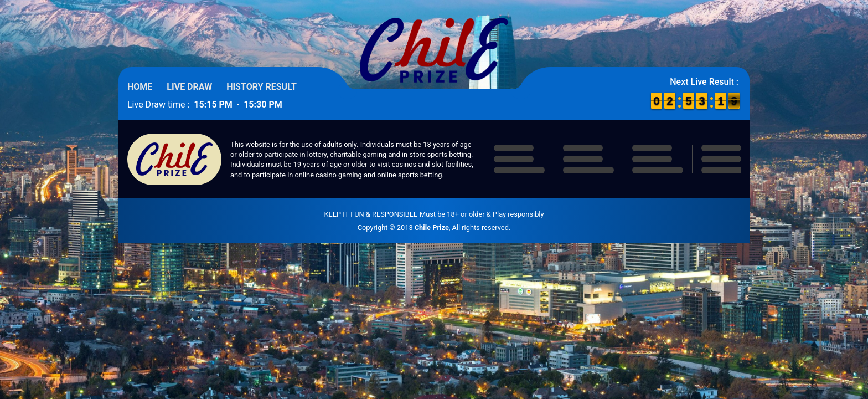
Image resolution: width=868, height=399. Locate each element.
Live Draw (189, 87)
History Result (262, 87)
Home (140, 87)
